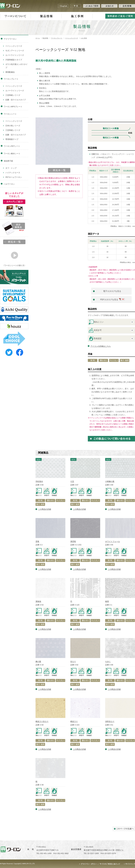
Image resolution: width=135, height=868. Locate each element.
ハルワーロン (9, 184)
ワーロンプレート (57, 38)
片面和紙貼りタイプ (14, 60)
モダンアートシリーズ (15, 51)
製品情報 (46, 16)
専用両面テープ (12, 139)
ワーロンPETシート (12, 146)
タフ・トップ (11, 168)
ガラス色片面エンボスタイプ (16, 66)
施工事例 (77, 16)
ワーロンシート (10, 114)
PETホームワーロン (14, 177)
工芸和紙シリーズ (13, 95)
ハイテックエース (13, 173)
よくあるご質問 (92, 6)
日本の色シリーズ (13, 126)
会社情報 (127, 6)
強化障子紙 (8, 161)
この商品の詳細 (45, 509)
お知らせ (109, 6)
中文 (76, 6)
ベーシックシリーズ (71, 38)
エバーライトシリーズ (15, 55)
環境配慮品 (10, 72)
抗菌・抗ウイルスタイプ (16, 100)
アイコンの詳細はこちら (101, 346)
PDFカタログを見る (109, 300)
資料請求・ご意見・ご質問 (120, 16)
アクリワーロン (10, 39)
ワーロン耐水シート (12, 154)
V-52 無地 (84, 38)
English (63, 6)
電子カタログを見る (112, 291)
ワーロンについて (15, 16)
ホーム (38, 38)
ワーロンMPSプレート (13, 107)
